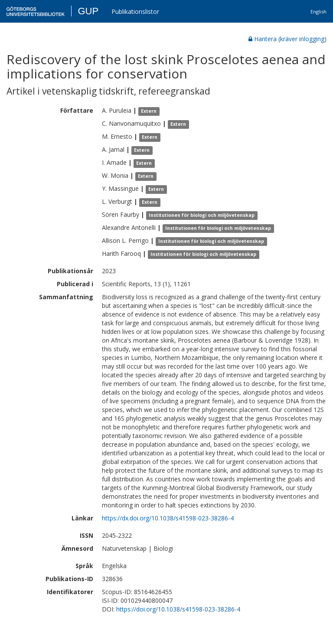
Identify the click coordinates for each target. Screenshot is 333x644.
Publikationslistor (135, 11)
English (318, 11)
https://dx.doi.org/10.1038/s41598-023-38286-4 (168, 518)
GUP (88, 11)
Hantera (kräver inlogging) (287, 39)
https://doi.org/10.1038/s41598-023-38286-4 (178, 609)
